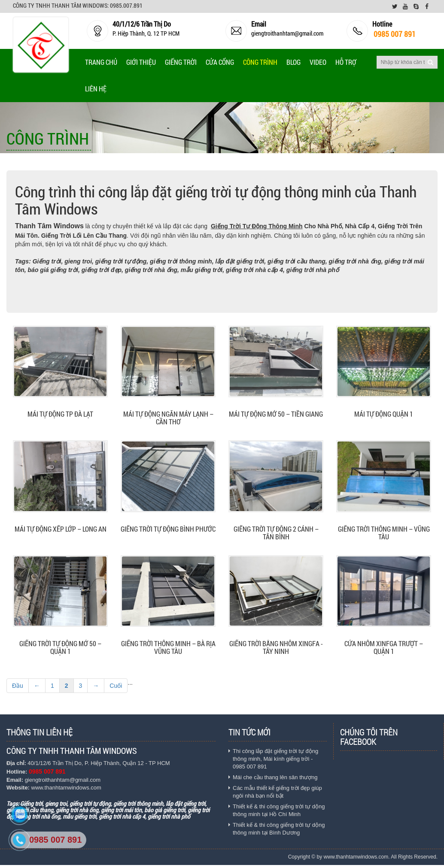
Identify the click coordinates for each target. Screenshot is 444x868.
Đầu (18, 686)
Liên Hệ (96, 89)
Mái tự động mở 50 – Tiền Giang (276, 414)
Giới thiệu (141, 62)
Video (318, 62)
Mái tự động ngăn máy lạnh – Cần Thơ (168, 418)
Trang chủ (101, 62)
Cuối (116, 686)
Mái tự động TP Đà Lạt (60, 414)
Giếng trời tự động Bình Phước (168, 529)
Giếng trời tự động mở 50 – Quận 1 (60, 648)
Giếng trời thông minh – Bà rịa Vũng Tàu (168, 648)
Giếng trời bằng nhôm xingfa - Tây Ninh (276, 648)
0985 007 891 (55, 840)
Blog (293, 62)
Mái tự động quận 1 (384, 414)
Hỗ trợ (346, 62)
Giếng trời (181, 62)
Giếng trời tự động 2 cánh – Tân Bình (276, 533)
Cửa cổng (220, 62)
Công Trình (260, 62)
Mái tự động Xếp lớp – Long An (61, 529)
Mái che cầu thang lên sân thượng (275, 777)
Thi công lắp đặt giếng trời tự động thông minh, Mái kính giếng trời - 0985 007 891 (275, 759)
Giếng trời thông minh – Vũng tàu (384, 533)
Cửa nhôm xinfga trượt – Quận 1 (384, 648)
